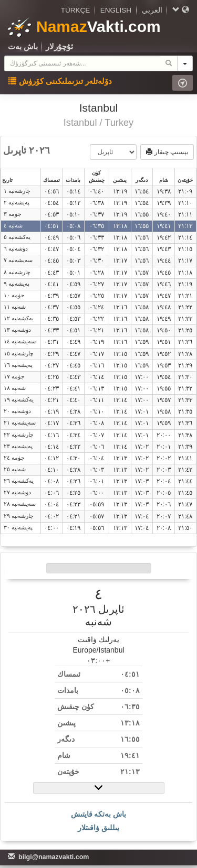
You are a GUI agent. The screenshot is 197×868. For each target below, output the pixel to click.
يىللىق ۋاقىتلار (98, 828)
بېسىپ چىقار (167, 152)
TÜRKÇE (76, 10)
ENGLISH (116, 10)
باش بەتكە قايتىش (99, 814)
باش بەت (23, 46)
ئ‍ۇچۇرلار (59, 46)
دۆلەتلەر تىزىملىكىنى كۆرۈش (60, 81)
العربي (152, 10)
